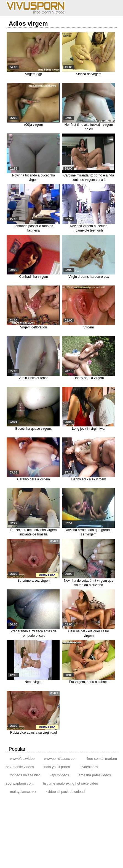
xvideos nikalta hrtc (25, 775)
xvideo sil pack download (65, 792)
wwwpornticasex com (61, 759)
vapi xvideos (59, 775)
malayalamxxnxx (23, 792)
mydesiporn (89, 767)
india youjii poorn (57, 767)
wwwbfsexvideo (22, 759)
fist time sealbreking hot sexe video (70, 783)
